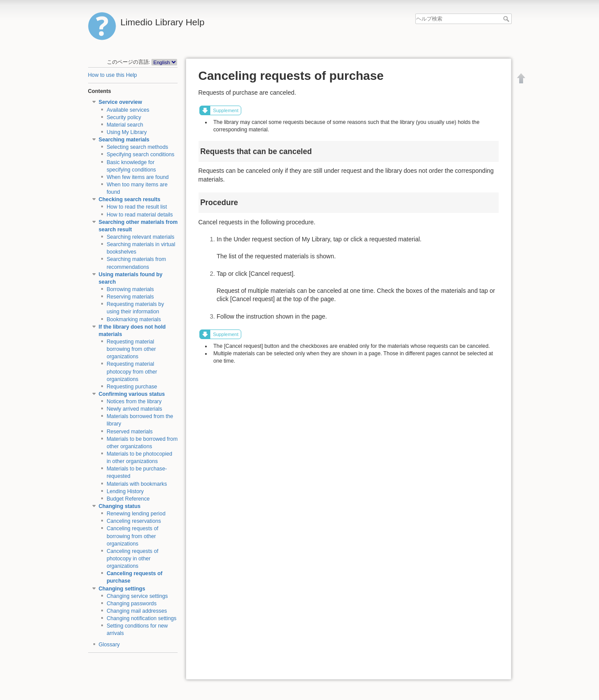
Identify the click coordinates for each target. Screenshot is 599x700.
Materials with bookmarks (137, 484)
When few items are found (137, 177)
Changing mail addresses (137, 611)
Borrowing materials (130, 289)
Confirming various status (132, 394)
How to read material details (140, 215)
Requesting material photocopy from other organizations (132, 371)
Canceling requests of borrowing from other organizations (132, 536)
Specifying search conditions (140, 154)
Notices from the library (134, 401)
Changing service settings (137, 596)
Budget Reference (128, 499)
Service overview (120, 102)
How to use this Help (113, 75)
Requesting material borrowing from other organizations (131, 349)
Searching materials (124, 140)
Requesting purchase (132, 387)
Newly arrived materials (134, 409)
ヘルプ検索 (507, 19)
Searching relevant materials (140, 237)
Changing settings (122, 589)
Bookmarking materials (134, 319)
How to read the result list (137, 207)
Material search (125, 125)
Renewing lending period (136, 514)
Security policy (124, 117)
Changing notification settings (141, 618)
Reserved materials (130, 432)
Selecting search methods (137, 147)
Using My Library (127, 132)
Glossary (109, 645)
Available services (128, 110)
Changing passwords (131, 604)
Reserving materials (130, 297)
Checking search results (130, 199)
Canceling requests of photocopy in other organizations (132, 559)
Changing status (120, 506)
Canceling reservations (134, 521)
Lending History (125, 491)
